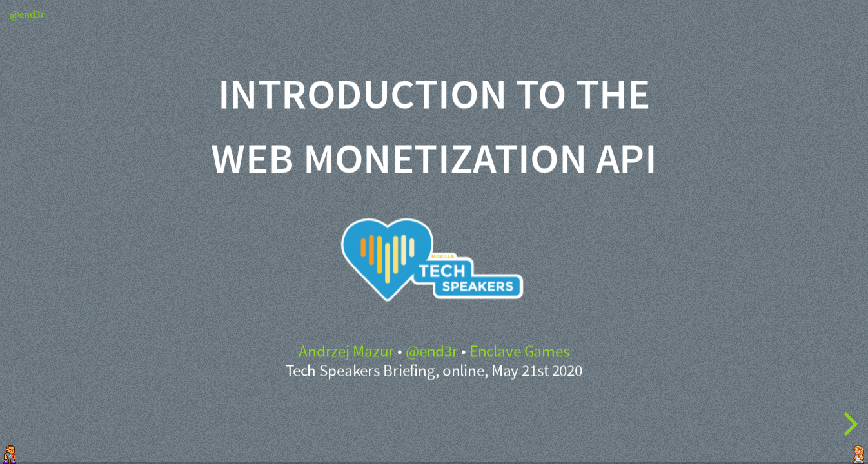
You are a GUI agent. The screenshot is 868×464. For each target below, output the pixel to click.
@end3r (432, 352)
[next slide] (849, 424)
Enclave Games (519, 352)
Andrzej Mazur (346, 352)
